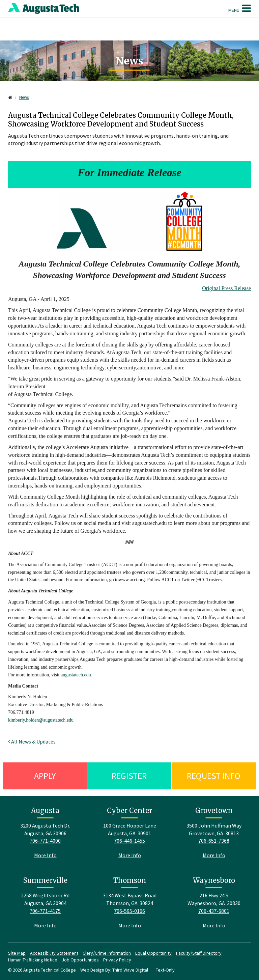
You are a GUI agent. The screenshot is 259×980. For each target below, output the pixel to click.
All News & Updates (32, 741)
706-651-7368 (214, 841)
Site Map (17, 953)
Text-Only (165, 970)
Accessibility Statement (54, 953)
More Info (45, 855)
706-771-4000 (45, 841)
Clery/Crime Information (107, 953)
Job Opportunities (80, 960)
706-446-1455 (129, 841)
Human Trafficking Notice (33, 960)
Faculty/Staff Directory (199, 953)
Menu (240, 8)
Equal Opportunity (153, 953)
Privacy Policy (117, 960)
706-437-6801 (214, 911)
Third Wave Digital (130, 970)
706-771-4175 (45, 911)
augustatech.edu (76, 675)
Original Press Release (226, 288)
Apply (45, 776)
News (24, 97)
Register (129, 776)
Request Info (214, 776)
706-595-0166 (129, 911)
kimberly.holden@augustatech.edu (41, 720)
